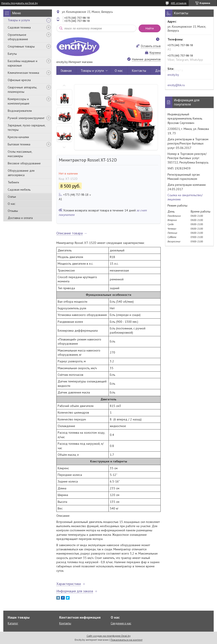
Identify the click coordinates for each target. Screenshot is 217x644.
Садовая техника (19, 27)
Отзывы (13, 211)
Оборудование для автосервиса (21, 173)
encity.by (173, 75)
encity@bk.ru (176, 85)
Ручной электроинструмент (26, 118)
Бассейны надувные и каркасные (23, 63)
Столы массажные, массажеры (20, 154)
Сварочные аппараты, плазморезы (22, 89)
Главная (66, 71)
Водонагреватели (20, 111)
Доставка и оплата (20, 218)
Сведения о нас (121, 623)
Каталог (13, 623)
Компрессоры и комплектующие (19, 101)
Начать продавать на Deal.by (20, 3)
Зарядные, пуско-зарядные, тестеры (27, 127)
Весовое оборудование (24, 163)
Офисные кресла (19, 80)
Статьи (12, 197)
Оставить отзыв (151, 46)
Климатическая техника (23, 73)
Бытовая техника (19, 144)
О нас (11, 204)
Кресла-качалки (18, 137)
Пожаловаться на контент (127, 640)
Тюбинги (13, 182)
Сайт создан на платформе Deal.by (109, 636)
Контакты (139, 71)
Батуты (12, 54)
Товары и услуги (19, 20)
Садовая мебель (19, 190)
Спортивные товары (21, 46)
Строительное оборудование (18, 37)
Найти (150, 28)
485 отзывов (179, 3)
